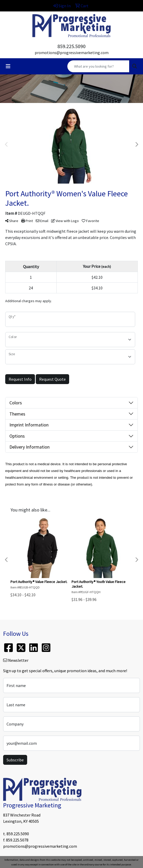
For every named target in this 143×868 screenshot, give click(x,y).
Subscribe (15, 760)
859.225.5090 (71, 46)
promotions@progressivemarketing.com (72, 53)
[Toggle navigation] (8, 66)
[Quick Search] (98, 66)
